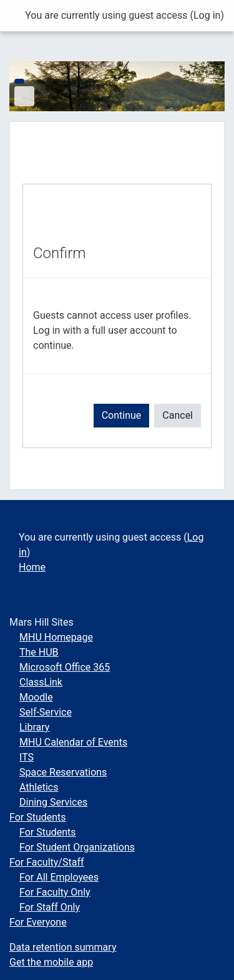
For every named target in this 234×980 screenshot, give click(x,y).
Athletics (39, 787)
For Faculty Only (55, 892)
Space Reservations (63, 772)
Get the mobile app (51, 962)
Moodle (36, 697)
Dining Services (53, 802)
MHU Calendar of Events (73, 742)
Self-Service (46, 712)
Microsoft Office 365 (65, 667)
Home (32, 567)
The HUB (39, 652)
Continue (122, 415)
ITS (27, 757)
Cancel (178, 415)
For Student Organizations (77, 847)
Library (34, 727)
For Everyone (38, 922)
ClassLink (41, 682)
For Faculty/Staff (47, 862)
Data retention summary (63, 947)
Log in (207, 15)
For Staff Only (50, 907)
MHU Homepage (56, 637)
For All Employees (59, 877)
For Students (38, 817)
